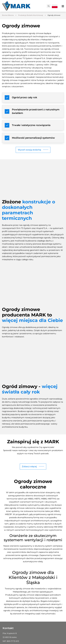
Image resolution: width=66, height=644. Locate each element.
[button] (49, 6)
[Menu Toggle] (63, 6)
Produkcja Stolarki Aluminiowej (31, 15)
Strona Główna (8, 15)
